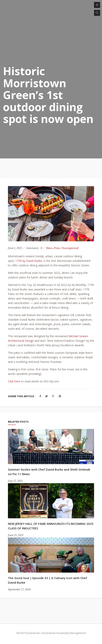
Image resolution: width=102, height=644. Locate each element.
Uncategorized (70, 248)
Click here (14, 381)
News (49, 248)
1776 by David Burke (29, 261)
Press (57, 248)
